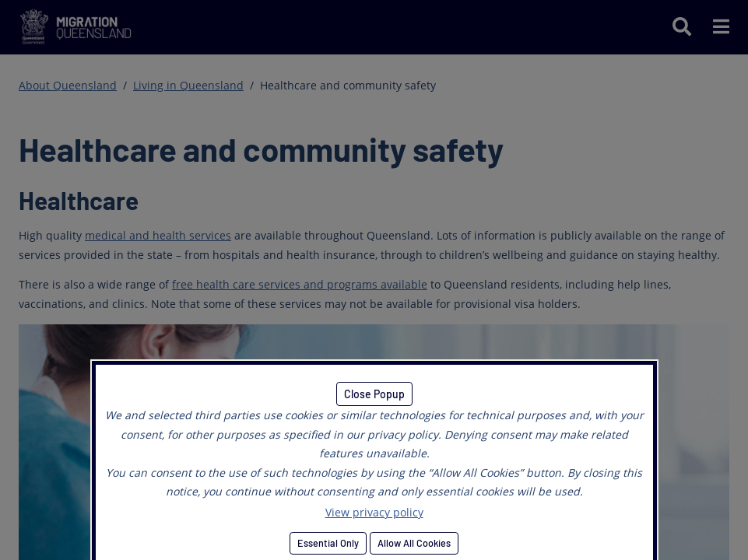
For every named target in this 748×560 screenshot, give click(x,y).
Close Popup (374, 394)
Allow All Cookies (414, 543)
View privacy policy (374, 512)
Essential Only (328, 543)
